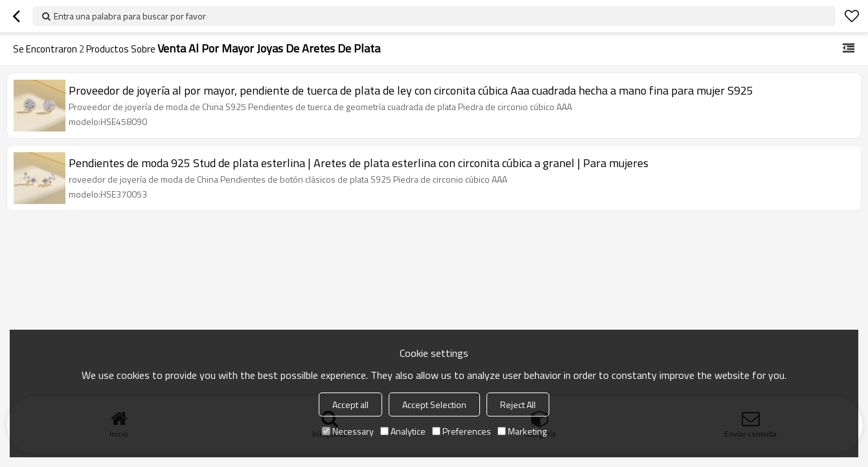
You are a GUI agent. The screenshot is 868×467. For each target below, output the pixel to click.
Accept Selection (434, 404)
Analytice (403, 431)
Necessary (348, 431)
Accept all (350, 404)
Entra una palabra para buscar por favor (130, 16)
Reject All (518, 404)
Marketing (522, 431)
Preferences (462, 431)
